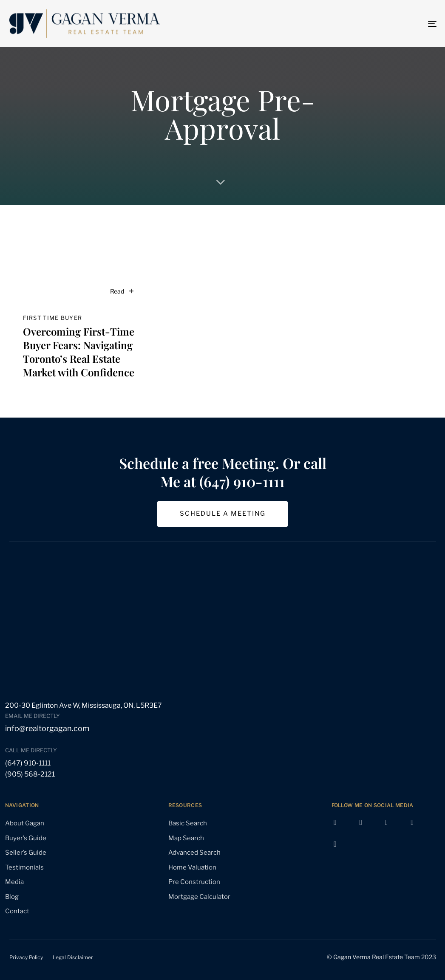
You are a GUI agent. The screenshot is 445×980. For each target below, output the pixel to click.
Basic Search (188, 823)
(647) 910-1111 (28, 763)
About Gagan (25, 823)
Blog (12, 897)
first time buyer (53, 318)
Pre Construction (194, 882)
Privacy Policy (26, 957)
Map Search (186, 838)
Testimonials (24, 867)
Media (14, 882)
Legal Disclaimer (73, 957)
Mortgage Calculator (199, 897)
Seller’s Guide (26, 853)
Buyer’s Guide (26, 838)
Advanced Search (194, 853)
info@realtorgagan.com (47, 728)
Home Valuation (192, 867)
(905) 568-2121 (30, 774)
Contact (17, 911)
